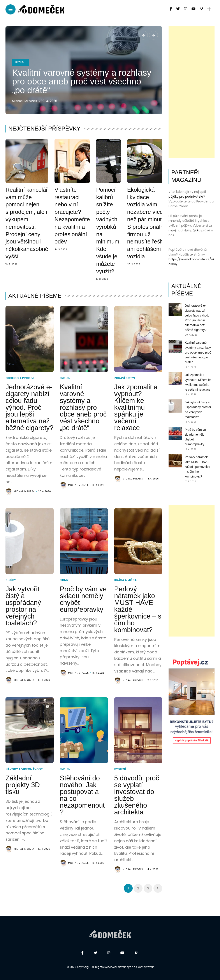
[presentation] (143, 35)
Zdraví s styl (125, 378)
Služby (11, 580)
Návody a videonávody (24, 769)
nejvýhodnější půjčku (185, 230)
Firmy (64, 580)
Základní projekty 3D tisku (23, 785)
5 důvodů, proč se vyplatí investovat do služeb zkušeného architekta (137, 795)
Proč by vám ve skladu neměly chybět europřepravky (83, 599)
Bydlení (20, 62)
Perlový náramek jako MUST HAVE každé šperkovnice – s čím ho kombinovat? (197, 467)
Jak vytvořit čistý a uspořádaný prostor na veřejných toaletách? (23, 606)
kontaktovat (146, 967)
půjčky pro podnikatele (186, 197)
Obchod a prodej (20, 378)
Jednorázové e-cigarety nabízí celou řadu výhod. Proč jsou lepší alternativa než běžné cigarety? (29, 407)
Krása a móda (125, 580)
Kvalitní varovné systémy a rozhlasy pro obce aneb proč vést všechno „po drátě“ (82, 81)
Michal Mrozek (25, 101)
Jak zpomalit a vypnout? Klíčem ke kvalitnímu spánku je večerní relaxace (136, 407)
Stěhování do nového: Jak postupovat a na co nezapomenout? (82, 795)
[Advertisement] (192, 92)
